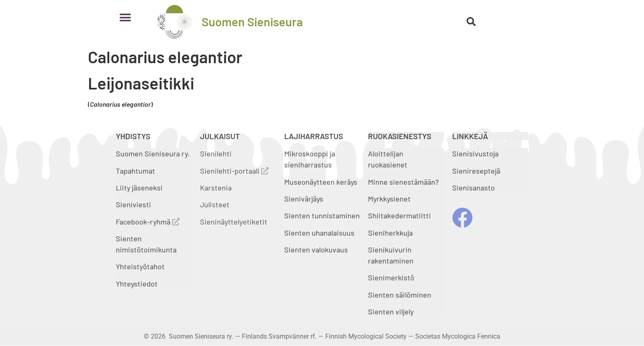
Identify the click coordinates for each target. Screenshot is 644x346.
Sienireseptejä (476, 171)
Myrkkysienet (389, 199)
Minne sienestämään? (403, 182)
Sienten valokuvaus (316, 250)
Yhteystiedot (137, 284)
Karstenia (216, 188)
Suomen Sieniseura (252, 22)
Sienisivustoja (475, 154)
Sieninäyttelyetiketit (234, 222)
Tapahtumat (136, 171)
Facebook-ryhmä (148, 222)
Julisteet (215, 204)
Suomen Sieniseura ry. (153, 154)
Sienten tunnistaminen (322, 215)
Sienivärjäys (304, 199)
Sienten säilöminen (400, 295)
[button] (125, 17)
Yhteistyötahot (140, 266)
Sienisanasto (474, 188)
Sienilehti (216, 154)
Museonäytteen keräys (321, 182)
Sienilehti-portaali (234, 171)
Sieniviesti (134, 204)
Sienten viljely (391, 312)
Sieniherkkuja (390, 233)
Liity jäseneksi (139, 188)
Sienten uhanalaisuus (319, 233)
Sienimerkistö (391, 277)
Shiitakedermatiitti (399, 215)
